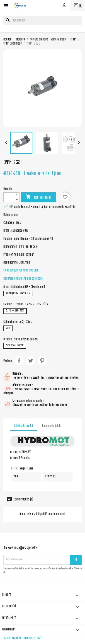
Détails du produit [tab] (24, 426)
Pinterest (42, 361)
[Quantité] (9, 197)
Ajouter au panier (39, 197)
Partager (19, 361)
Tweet (31, 361)
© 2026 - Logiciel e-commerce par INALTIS (23, 638)
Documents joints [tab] (52, 426)
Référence (15, 453)
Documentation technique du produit (23, 279)
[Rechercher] (42, 21)
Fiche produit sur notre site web (21, 271)
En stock (14, 458)
